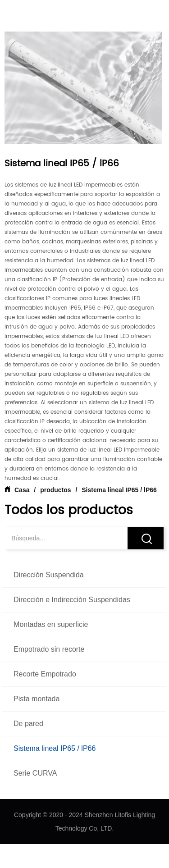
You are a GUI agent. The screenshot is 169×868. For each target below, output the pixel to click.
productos (55, 490)
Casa (22, 490)
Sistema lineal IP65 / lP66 (118, 490)
